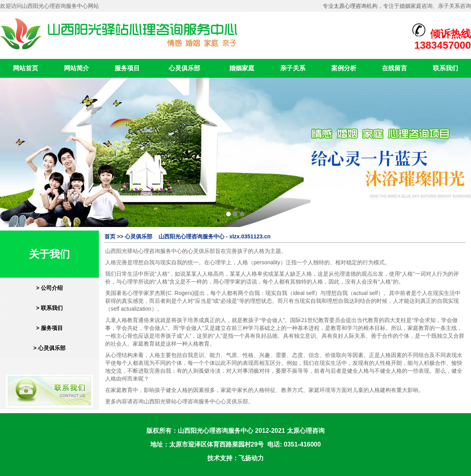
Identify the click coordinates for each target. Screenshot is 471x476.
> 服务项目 (49, 328)
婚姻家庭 (242, 68)
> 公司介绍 (49, 288)
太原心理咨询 (350, 6)
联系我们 (445, 68)
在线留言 (394, 68)
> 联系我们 (49, 308)
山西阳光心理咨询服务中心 (215, 431)
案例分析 (344, 68)
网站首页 (26, 68)
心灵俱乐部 (184, 68)
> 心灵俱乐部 (49, 348)
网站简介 (77, 68)
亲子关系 (293, 68)
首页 (110, 236)
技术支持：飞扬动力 (235, 458)
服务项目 (127, 68)
